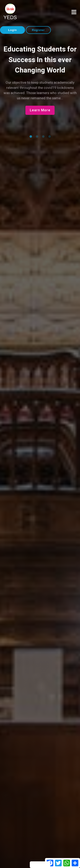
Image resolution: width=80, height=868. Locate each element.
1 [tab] (31, 137)
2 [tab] (37, 137)
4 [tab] (49, 137)
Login (12, 30)
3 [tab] (43, 137)
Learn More (40, 110)
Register (38, 30)
